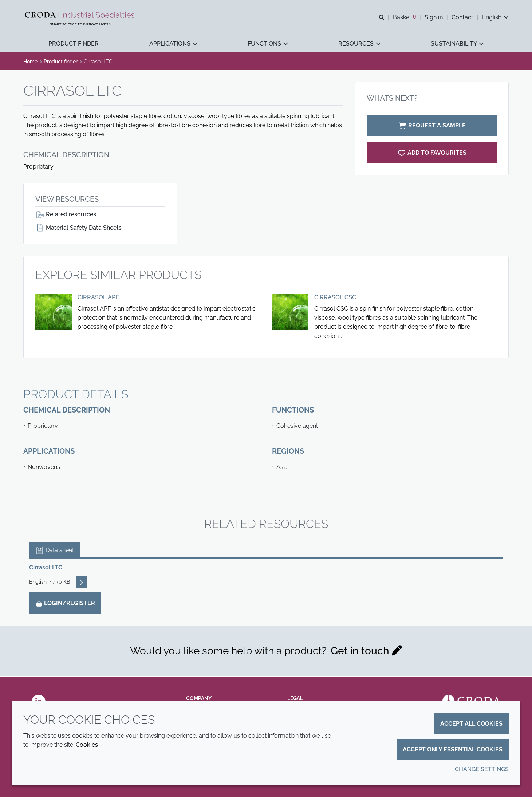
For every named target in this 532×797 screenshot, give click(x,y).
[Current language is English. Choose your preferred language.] (495, 17)
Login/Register (65, 604)
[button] (74, 44)
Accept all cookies (471, 724)
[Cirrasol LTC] (432, 153)
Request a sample (432, 126)
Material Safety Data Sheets (78, 228)
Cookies (87, 745)
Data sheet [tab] (54, 551)
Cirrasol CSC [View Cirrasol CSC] (335, 298)
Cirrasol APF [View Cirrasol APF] (98, 298)
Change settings (482, 769)
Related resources (66, 215)
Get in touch (360, 652)
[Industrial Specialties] (81, 16)
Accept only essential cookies (453, 749)
